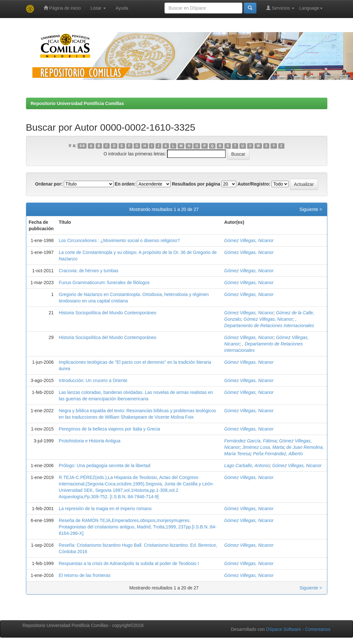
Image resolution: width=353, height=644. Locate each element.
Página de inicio (62, 8)
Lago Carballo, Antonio (247, 466)
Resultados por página (196, 184)
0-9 (82, 146)
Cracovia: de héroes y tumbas (88, 271)
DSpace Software (284, 629)
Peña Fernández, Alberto (278, 454)
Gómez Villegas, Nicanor (249, 240)
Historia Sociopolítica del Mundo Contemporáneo (107, 313)
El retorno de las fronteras (84, 575)
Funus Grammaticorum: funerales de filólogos (104, 283)
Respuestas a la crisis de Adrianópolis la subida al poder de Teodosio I (129, 563)
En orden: (125, 184)
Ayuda (122, 8)
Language (311, 8)
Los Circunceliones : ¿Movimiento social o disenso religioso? (119, 240)
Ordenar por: (49, 184)
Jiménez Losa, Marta (263, 447)
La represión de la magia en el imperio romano (105, 509)
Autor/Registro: (254, 184)
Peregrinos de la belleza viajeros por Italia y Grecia (109, 429)
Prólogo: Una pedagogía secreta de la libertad (105, 466)
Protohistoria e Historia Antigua (89, 441)
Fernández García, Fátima (250, 441)
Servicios (280, 8)
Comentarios (318, 629)
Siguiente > (311, 209)
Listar (98, 8)
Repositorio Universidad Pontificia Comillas (77, 103)
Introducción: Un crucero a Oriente (93, 380)
